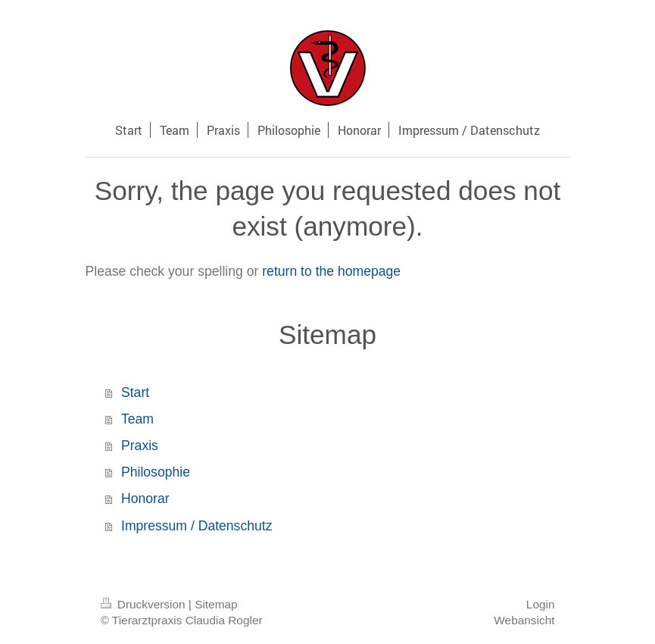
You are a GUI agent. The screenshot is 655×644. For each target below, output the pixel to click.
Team (137, 419)
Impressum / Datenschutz (196, 526)
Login (541, 604)
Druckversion (145, 604)
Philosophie (156, 472)
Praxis (140, 445)
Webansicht (524, 620)
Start (135, 392)
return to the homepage (331, 271)
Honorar (145, 499)
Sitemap (216, 604)
